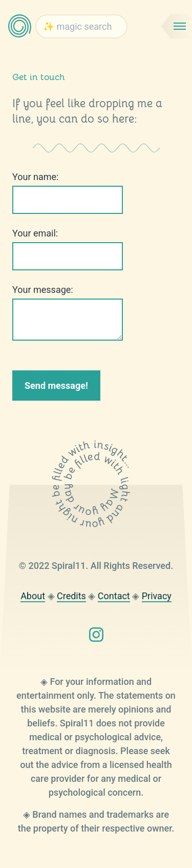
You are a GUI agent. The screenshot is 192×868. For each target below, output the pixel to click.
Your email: (35, 233)
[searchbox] (81, 26)
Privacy (157, 596)
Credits (71, 596)
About (33, 596)
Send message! (56, 386)
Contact (114, 596)
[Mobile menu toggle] (177, 26)
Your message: (43, 290)
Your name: (35, 177)
